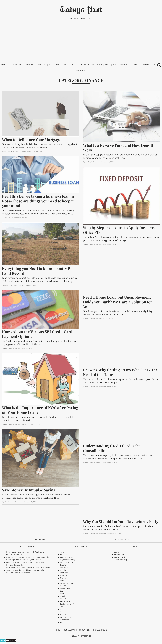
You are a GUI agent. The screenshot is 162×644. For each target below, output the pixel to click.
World (5, 65)
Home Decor (88, 65)
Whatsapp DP (66, 620)
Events (135, 65)
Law (62, 591)
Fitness (63, 578)
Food (62, 581)
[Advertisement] (81, 41)
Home (57, 630)
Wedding (81, 71)
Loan (62, 594)
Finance (40, 65)
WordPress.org (120, 560)
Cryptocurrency (67, 557)
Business (64, 555)
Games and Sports (58, 65)
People (63, 599)
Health (74, 65)
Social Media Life (67, 604)
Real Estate (65, 602)
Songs (63, 607)
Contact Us (69, 630)
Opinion (29, 65)
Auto (107, 65)
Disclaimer (84, 630)
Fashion (146, 65)
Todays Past (81, 9)
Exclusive (17, 65)
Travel (63, 612)
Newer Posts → (122, 539)
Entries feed (119, 555)
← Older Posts (41, 539)
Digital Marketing (68, 560)
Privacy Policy (101, 630)
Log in (117, 552)
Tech (99, 65)
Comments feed (121, 557)
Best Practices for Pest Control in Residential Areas (28, 568)
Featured (64, 573)
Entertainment (121, 65)
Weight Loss (65, 617)
